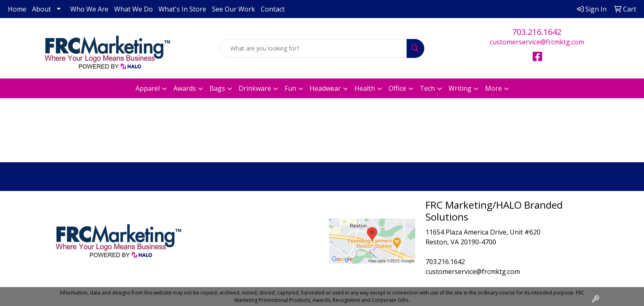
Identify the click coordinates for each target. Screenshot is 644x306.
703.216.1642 (537, 32)
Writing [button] (460, 88)
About (41, 9)
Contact (273, 9)
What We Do (133, 9)
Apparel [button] (148, 88)
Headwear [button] (325, 88)
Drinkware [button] (255, 88)
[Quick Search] (314, 48)
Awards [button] (185, 88)
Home (17, 9)
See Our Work (233, 9)
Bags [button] (217, 88)
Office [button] (397, 88)
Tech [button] (427, 88)
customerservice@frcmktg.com (537, 42)
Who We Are (89, 9)
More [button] (493, 88)
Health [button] (365, 88)
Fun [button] (290, 88)
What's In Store (182, 9)
